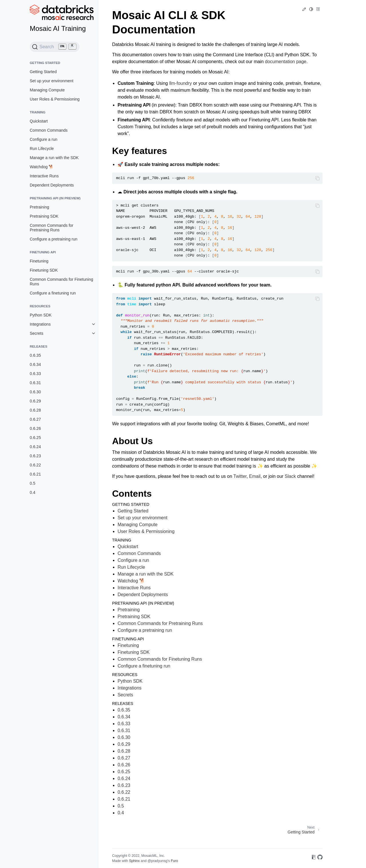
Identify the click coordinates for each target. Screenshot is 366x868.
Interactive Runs (44, 176)
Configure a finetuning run (53, 293)
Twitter (240, 476)
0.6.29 (35, 401)
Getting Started (43, 72)
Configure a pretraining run (54, 239)
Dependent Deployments (52, 185)
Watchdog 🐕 (42, 167)
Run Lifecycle (42, 149)
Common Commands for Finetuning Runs (61, 282)
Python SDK (41, 315)
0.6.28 (35, 410)
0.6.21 (35, 474)
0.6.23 (35, 456)
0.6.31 (35, 383)
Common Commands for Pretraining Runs (52, 228)
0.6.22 (35, 465)
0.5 (32, 483)
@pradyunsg (158, 861)
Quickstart (39, 121)
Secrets (36, 333)
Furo (174, 861)
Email (255, 476)
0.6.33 (35, 374)
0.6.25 (35, 438)
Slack (290, 476)
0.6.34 (35, 364)
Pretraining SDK (44, 216)
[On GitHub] (320, 858)
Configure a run (44, 139)
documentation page (286, 62)
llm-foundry (181, 83)
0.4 (32, 492)
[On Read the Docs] (314, 858)
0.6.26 (35, 428)
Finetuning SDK (44, 270)
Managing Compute (47, 90)
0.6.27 (35, 419)
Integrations (40, 324)
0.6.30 (35, 392)
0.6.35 (35, 355)
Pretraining (39, 207)
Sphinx (134, 861)
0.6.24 (35, 447)
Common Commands (49, 130)
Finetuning (39, 261)
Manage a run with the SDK (54, 158)
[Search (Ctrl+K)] (55, 47)
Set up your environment (52, 81)
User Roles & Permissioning (55, 99)
